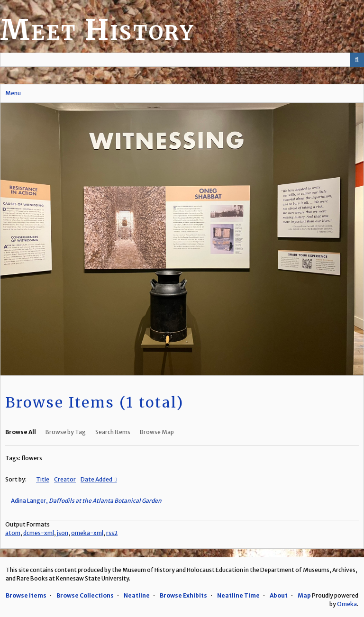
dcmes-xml (39, 533)
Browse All (21, 432)
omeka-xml (87, 533)
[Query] (182, 60)
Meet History (97, 30)
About (279, 595)
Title (43, 479)
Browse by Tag (66, 432)
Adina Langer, (86, 501)
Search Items (113, 432)
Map (304, 595)
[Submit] (357, 60)
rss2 (112, 533)
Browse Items (26, 595)
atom (13, 533)
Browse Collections (85, 595)
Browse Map (157, 432)
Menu (13, 93)
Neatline (137, 595)
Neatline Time (238, 595)
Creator (65, 479)
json (63, 533)
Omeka (347, 604)
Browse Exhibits (183, 595)
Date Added (97, 479)
